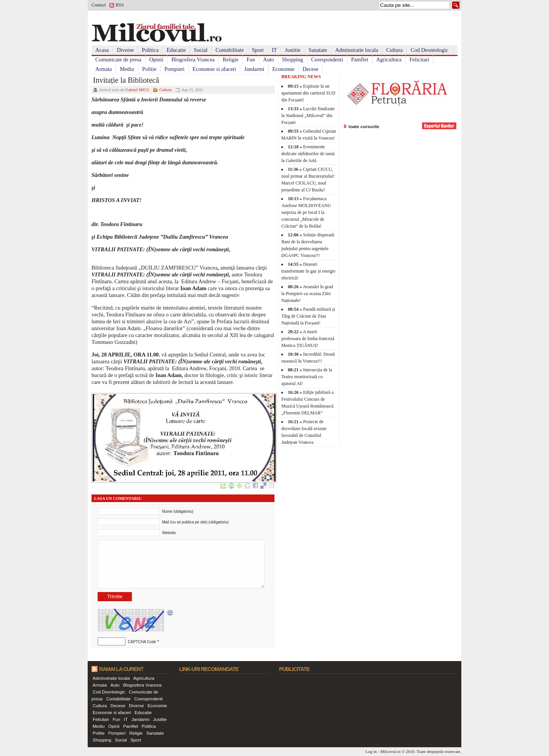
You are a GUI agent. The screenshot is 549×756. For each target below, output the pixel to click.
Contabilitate (230, 50)
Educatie (176, 50)
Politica (150, 50)
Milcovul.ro (390, 751)
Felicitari (419, 59)
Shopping (293, 59)
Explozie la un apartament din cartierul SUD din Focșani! (308, 93)
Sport (258, 50)
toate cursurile (364, 126)
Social (201, 50)
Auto (269, 59)
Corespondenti (327, 59)
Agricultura (389, 59)
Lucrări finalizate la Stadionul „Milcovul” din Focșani (308, 116)
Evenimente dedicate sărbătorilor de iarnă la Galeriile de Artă (308, 154)
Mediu (127, 69)
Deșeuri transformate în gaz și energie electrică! (308, 271)
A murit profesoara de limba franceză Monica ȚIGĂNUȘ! (308, 339)
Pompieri (174, 69)
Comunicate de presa (118, 59)
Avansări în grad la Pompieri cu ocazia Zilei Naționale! (307, 294)
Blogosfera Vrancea (193, 59)
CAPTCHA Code (142, 642)
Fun (251, 59)
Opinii (157, 59)
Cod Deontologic (429, 50)
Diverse (125, 50)
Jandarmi (254, 69)
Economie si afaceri (214, 69)
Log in (371, 751)
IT (274, 50)
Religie (231, 59)
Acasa (102, 50)
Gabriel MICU (137, 90)
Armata (104, 69)
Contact (99, 5)
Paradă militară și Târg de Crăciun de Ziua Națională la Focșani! (308, 316)
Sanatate (318, 50)
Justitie (293, 50)
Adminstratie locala (357, 50)
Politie (149, 69)
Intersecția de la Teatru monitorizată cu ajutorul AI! (307, 377)
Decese (310, 69)
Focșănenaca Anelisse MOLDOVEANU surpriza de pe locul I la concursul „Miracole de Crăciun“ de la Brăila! (306, 212)
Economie (283, 69)
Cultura (394, 50)
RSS (120, 5)
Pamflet (360, 59)
